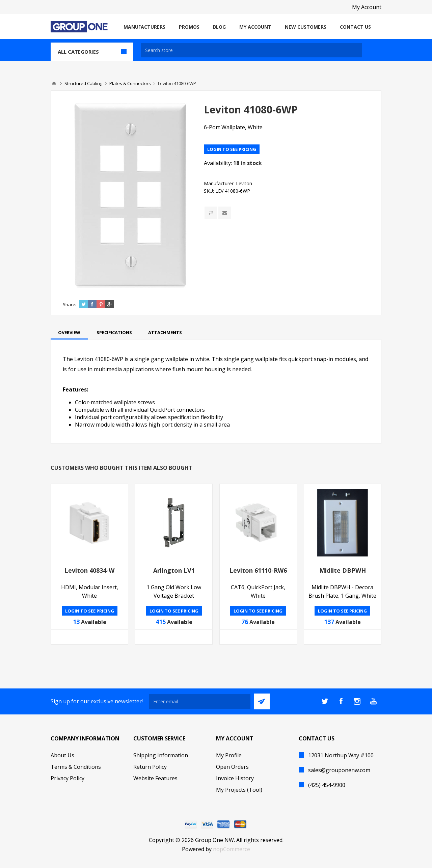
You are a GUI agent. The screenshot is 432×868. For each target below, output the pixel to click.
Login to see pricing (232, 149)
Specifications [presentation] (114, 332)
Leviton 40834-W (89, 570)
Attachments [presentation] (165, 332)
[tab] (69, 332)
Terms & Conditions (76, 767)
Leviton (244, 183)
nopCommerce (232, 849)
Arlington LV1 (174, 570)
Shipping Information (161, 755)
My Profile (229, 755)
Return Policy (150, 767)
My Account (367, 7)
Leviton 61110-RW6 (258, 570)
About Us (62, 755)
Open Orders (232, 767)
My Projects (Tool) (239, 790)
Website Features (155, 778)
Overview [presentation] (69, 332)
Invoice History (235, 778)
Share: (70, 304)
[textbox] (252, 50)
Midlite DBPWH (343, 570)
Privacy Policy (67, 778)
